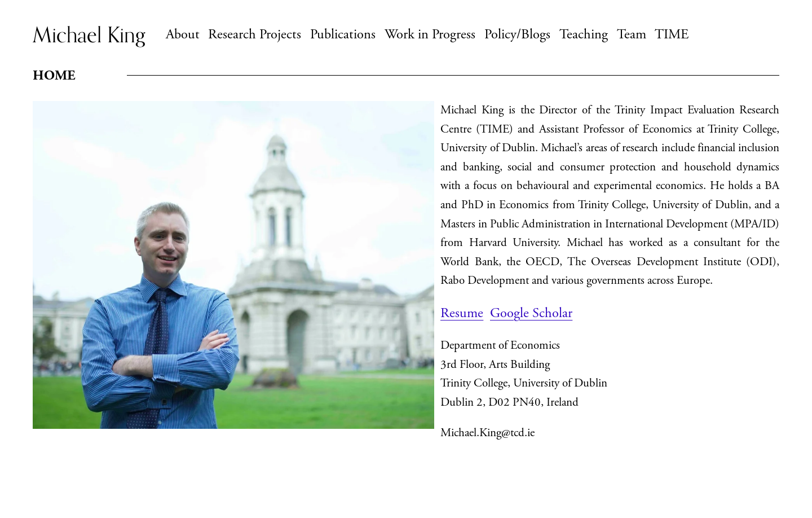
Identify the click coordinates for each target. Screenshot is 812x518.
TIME (672, 35)
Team (632, 35)
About (183, 35)
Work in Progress (430, 35)
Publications (343, 35)
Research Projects (255, 35)
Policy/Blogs (517, 35)
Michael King (89, 34)
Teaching (584, 35)
